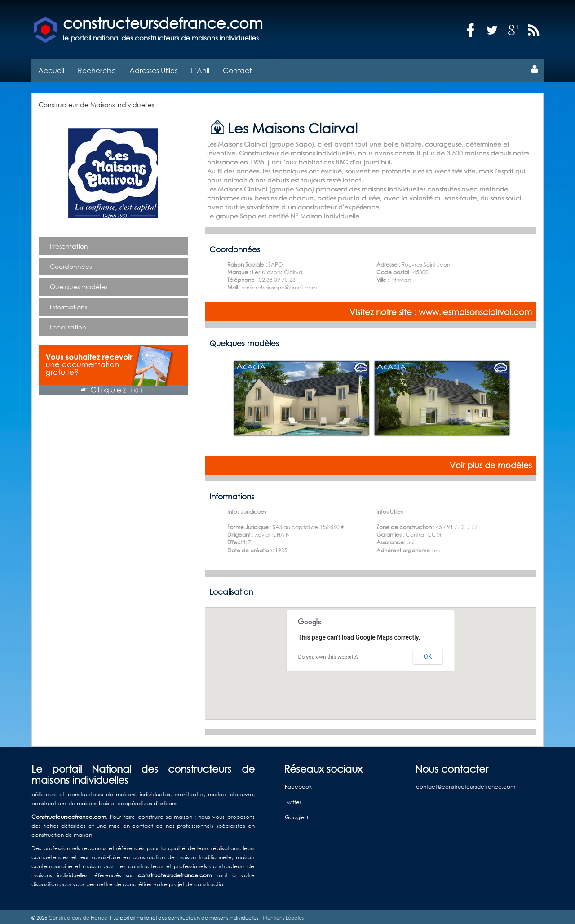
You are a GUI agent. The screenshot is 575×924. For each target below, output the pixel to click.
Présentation (69, 244)
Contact (237, 68)
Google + (297, 815)
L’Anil (200, 68)
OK (428, 654)
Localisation (68, 325)
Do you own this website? (329, 655)
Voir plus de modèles (491, 463)
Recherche (97, 68)
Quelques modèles (79, 284)
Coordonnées (71, 264)
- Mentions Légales (281, 915)
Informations (69, 304)
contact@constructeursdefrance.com (466, 784)
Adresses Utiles (153, 68)
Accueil (51, 68)
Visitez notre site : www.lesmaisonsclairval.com (441, 310)
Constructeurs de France (78, 915)
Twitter (293, 799)
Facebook (298, 784)
